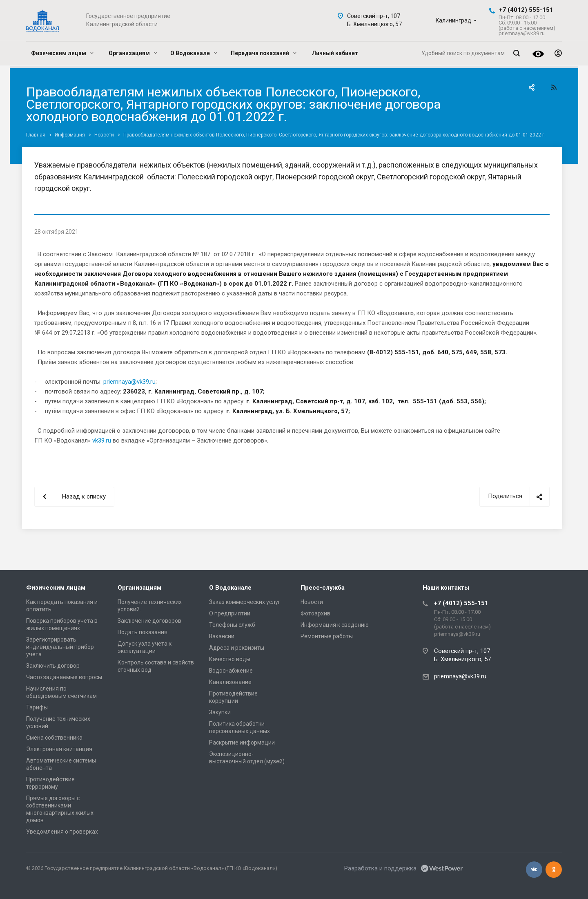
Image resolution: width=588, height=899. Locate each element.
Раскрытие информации (242, 742)
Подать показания (143, 632)
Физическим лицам (62, 53)
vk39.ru (102, 441)
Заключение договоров (149, 621)
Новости (312, 602)
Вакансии (222, 636)
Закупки (220, 712)
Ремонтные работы (327, 636)
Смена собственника (54, 738)
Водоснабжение (231, 671)
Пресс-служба (323, 588)
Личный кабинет (335, 53)
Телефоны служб (232, 625)
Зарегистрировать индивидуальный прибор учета (60, 647)
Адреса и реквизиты (237, 648)
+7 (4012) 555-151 (526, 10)
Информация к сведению (335, 625)
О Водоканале (194, 53)
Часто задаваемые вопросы (64, 677)
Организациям (133, 53)
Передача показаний (264, 53)
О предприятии (230, 613)
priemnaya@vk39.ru (129, 382)
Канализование (230, 682)
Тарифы (37, 707)
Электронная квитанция (59, 749)
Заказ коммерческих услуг (245, 602)
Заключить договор (53, 666)
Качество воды (230, 659)
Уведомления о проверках (62, 832)
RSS (554, 87)
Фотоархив (315, 613)
